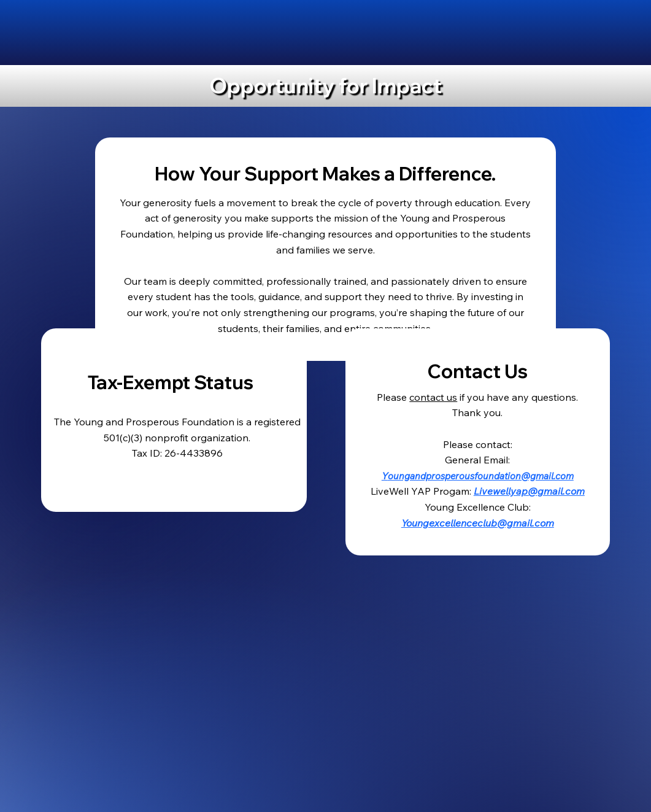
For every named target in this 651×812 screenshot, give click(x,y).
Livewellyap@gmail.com (529, 491)
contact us (433, 397)
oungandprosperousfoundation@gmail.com (481, 476)
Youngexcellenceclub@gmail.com (478, 523)
